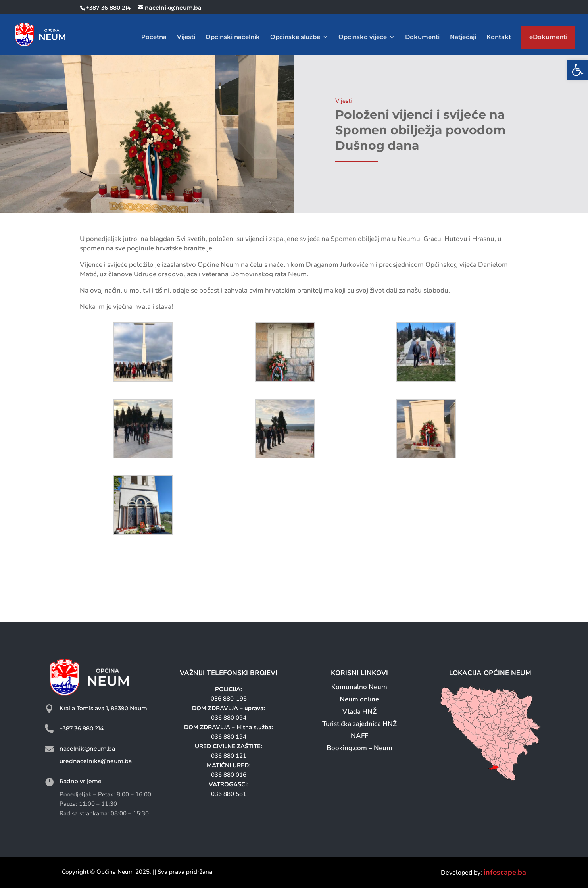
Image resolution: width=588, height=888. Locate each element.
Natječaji (463, 37)
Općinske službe (295, 37)
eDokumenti (548, 39)
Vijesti (186, 37)
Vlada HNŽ (359, 712)
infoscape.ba (505, 872)
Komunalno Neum (359, 687)
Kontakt (499, 37)
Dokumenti (422, 37)
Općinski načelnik (233, 37)
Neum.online (359, 699)
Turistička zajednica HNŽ (359, 724)
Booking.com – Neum (359, 748)
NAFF (359, 736)
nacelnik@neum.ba (87, 749)
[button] (578, 70)
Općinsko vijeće (363, 37)
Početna (154, 37)
